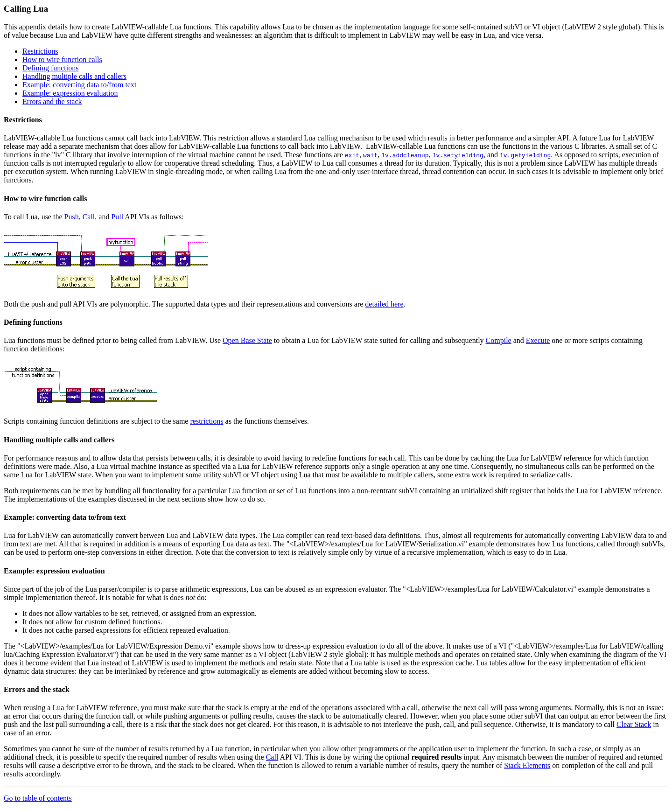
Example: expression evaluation (70, 93)
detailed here (384, 304)
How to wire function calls (62, 59)
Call (89, 217)
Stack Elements (527, 765)
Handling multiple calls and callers (74, 76)
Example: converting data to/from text (79, 85)
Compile (499, 340)
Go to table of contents (38, 798)
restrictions (206, 421)
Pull (117, 217)
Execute (538, 340)
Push (72, 217)
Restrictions (40, 51)
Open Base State (247, 340)
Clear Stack (634, 724)
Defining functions (50, 68)
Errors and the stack (52, 101)
